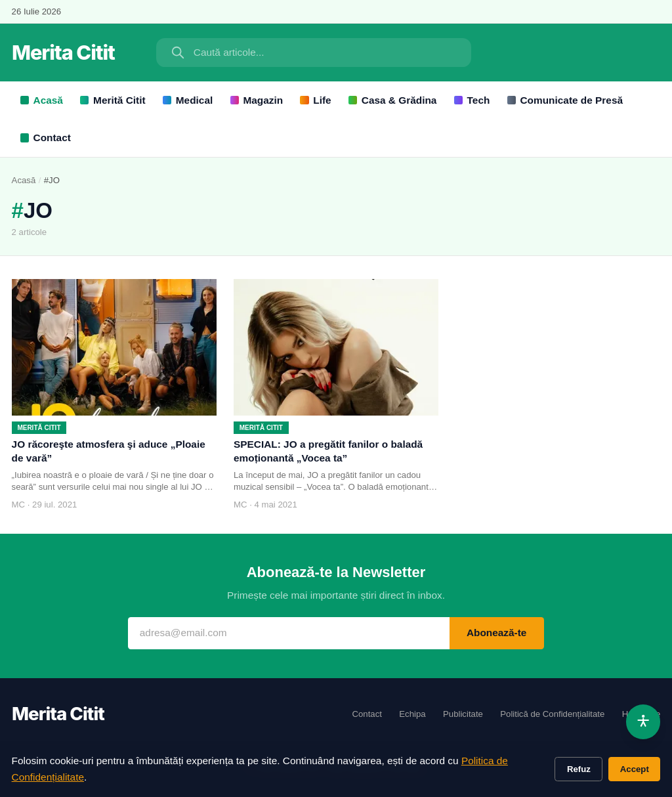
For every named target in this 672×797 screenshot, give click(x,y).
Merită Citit (113, 100)
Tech (472, 100)
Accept (635, 769)
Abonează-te (497, 633)
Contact (46, 138)
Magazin (257, 100)
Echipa (412, 714)
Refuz (579, 769)
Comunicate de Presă (565, 100)
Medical (188, 100)
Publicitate (463, 714)
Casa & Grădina (392, 100)
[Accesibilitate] (643, 722)
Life (315, 100)
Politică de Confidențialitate (552, 714)
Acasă (42, 100)
